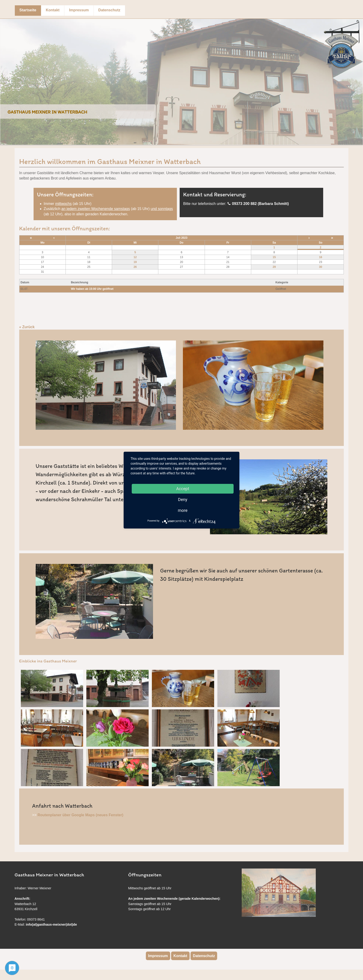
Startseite (28, 10)
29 (274, 267)
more (183, 510)
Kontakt (53, 10)
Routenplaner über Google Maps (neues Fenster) (80, 815)
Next (358, 78)
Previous (5, 78)
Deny (183, 499)
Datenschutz (109, 10)
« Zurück (27, 327)
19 (135, 262)
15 (274, 257)
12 (135, 257)
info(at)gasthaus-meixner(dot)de (52, 924)
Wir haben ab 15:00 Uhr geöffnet (92, 289)
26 (135, 267)
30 (321, 267)
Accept (183, 489)
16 (321, 257)
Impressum (79, 10)
